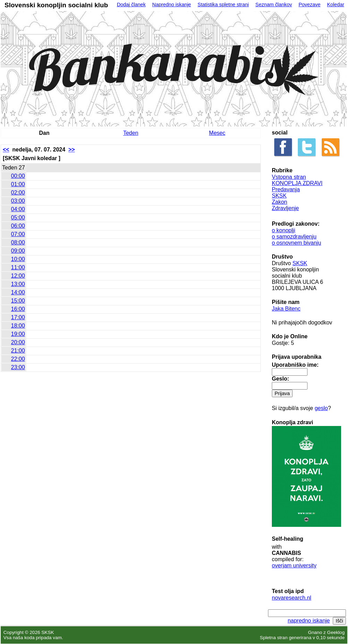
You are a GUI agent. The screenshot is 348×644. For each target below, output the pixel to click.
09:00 (18, 251)
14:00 (18, 292)
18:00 (18, 326)
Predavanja (286, 189)
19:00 (18, 334)
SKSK (279, 196)
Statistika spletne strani (223, 5)
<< (6, 150)
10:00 (18, 259)
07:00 (18, 234)
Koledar (336, 5)
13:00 (18, 284)
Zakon (279, 202)
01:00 (18, 184)
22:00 (18, 359)
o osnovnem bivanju (296, 243)
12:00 (18, 276)
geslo (321, 408)
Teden (131, 133)
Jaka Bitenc (286, 309)
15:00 (18, 301)
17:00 (18, 317)
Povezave (309, 5)
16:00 (18, 309)
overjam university (294, 565)
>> (72, 150)
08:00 (18, 242)
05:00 (18, 217)
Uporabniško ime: (295, 365)
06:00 (18, 226)
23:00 (18, 367)
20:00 (18, 342)
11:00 (18, 267)
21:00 (18, 351)
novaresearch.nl (292, 598)
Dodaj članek (131, 5)
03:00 (18, 201)
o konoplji (284, 230)
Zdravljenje (285, 208)
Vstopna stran (289, 177)
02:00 (18, 193)
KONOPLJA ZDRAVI (297, 183)
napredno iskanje (309, 621)
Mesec (217, 133)
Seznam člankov (274, 5)
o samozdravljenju (294, 237)
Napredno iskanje (172, 5)
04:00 (18, 209)
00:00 (18, 176)
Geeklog (336, 632)
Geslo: (280, 379)
